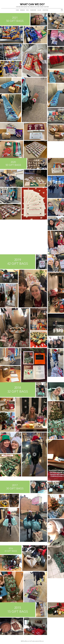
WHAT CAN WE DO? (32, 4)
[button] (62, 10)
